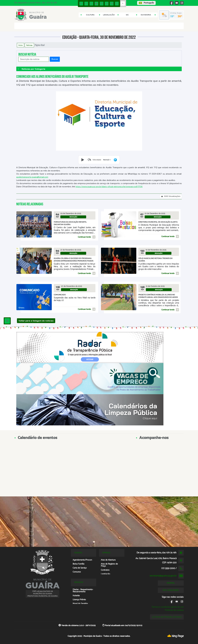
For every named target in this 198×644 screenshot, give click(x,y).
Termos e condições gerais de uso (168, 607)
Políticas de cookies (174, 610)
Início (21, 45)
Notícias (29, 45)
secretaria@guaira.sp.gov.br (163, 576)
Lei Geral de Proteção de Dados (167, 617)
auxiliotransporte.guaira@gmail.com (32, 177)
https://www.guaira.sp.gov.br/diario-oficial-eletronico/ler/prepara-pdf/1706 (109, 187)
